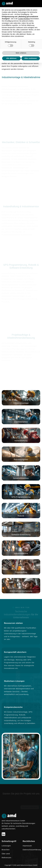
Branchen (6, 850)
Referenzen (6, 858)
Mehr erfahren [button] (21, 53)
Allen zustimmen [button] (31, 58)
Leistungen (6, 846)
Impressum (27, 846)
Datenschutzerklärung (32, 850)
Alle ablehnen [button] (11, 58)
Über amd (6, 854)
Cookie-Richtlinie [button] (24, 19)
